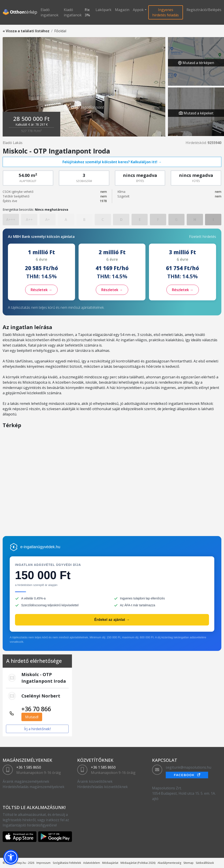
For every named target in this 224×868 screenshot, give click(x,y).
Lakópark (104, 10)
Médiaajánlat (110, 863)
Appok (138, 10)
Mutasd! (32, 717)
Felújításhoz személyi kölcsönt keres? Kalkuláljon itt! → (112, 162)
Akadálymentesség (169, 863)
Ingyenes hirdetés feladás (166, 12)
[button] (11, 857)
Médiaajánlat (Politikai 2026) (138, 863)
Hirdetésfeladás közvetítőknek (103, 787)
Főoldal (60, 31)
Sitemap (188, 863)
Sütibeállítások (205, 863)
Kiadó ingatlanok (73, 12)
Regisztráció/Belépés (204, 10)
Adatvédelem (92, 863)
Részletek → (41, 290)
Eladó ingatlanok (50, 12)
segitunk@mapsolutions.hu (188, 767)
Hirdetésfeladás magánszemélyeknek (34, 787)
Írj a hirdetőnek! (37, 729)
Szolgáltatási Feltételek (67, 863)
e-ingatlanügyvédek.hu (40, 547)
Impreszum (43, 863)
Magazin (122, 10)
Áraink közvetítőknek (95, 781)
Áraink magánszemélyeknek (26, 781)
